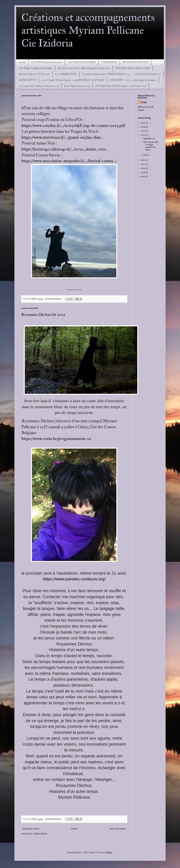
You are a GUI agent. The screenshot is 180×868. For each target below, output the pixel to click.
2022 (143, 135)
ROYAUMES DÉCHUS (136, 62)
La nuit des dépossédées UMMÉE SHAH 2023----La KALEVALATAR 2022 (122, 74)
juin (145, 155)
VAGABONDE (109, 62)
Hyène (144, 102)
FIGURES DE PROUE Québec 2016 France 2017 (121, 86)
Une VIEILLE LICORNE (82, 62)
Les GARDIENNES (66, 74)
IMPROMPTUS (27, 80)
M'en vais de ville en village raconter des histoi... (150, 146)
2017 (143, 176)
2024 (143, 127)
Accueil (22, 62)
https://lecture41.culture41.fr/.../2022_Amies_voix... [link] (65, 149)
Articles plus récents (31, 829)
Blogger (109, 852)
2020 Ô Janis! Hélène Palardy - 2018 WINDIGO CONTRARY (73, 80)
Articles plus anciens (118, 829)
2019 (143, 168)
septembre (148, 139)
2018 (143, 172)
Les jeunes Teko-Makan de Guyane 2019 (39, 86)
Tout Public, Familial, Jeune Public (36, 68)
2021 (143, 160)
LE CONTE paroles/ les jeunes (47, 62)
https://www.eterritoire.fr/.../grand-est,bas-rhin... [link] (62, 137)
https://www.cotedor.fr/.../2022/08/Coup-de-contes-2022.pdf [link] (73, 126)
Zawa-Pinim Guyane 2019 (77, 86)
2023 (143, 131)
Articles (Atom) (40, 834)
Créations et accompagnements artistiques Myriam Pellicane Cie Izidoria (88, 30)
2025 (143, 123)
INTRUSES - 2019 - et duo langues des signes (133, 80)
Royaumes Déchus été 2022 (43, 315)
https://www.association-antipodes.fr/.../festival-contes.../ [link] (69, 161)
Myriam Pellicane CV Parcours (34, 74)
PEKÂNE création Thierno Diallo (133, 68)
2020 (143, 164)
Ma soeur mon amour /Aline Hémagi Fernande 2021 (84, 68)
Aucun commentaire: (53, 299)
